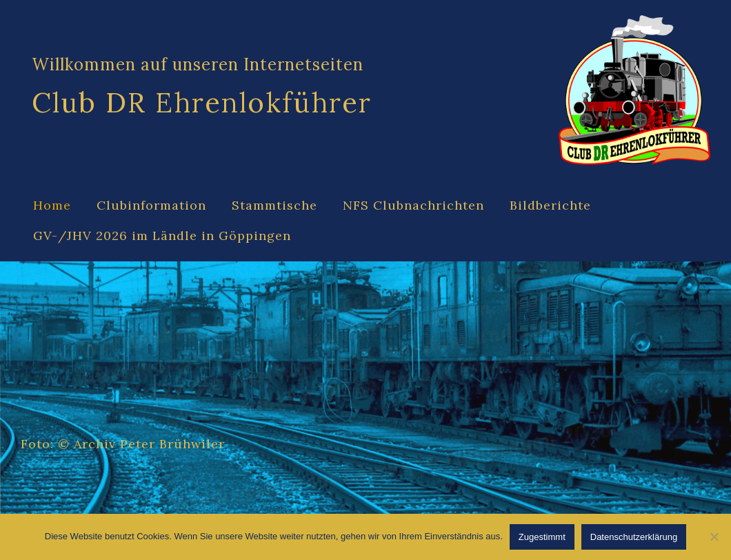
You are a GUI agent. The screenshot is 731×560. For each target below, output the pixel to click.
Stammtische (274, 205)
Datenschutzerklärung (634, 537)
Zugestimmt (542, 537)
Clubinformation (151, 205)
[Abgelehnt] (714, 537)
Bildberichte (550, 205)
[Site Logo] (634, 90)
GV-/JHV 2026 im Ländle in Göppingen (162, 236)
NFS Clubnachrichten (413, 205)
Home (52, 205)
